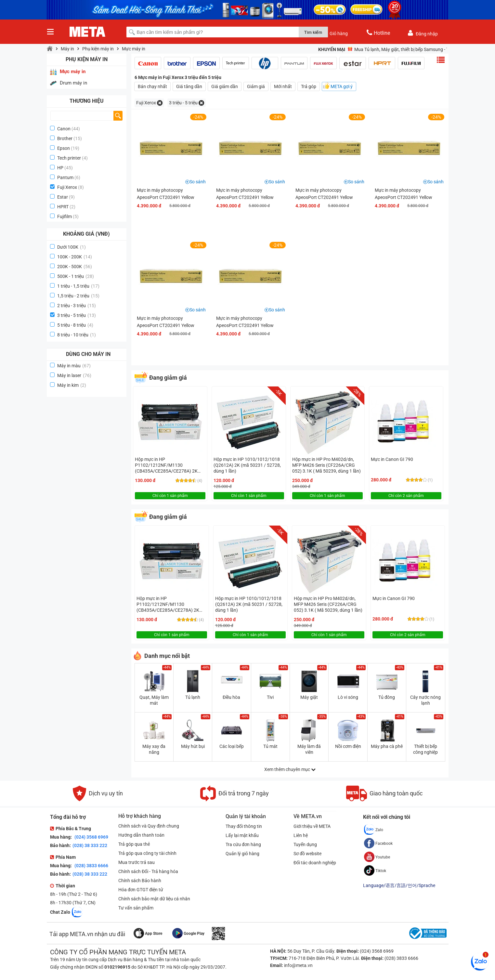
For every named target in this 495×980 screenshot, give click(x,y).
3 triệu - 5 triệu (77, 315)
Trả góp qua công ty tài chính (147, 853)
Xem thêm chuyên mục (290, 769)
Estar (63, 197)
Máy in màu (74, 366)
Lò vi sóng (348, 697)
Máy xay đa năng (154, 749)
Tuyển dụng (306, 844)
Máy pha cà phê (387, 746)
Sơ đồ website (308, 854)
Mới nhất (283, 86)
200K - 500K (75, 267)
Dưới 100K (72, 247)
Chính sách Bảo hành (140, 881)
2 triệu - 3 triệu (77, 306)
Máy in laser (74, 375)
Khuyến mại (332, 49)
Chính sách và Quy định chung (149, 826)
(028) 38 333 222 (90, 845)
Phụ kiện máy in (98, 49)
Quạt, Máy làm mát (154, 700)
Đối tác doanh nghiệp (315, 863)
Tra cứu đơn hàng (243, 844)
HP (60, 168)
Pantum (65, 177)
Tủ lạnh (193, 697)
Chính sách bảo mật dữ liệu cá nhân (154, 899)
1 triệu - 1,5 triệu (78, 286)
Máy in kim (72, 385)
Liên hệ (301, 835)
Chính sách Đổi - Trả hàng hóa (148, 871)
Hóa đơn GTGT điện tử (141, 890)
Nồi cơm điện (348, 746)
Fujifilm (65, 216)
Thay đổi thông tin (244, 826)
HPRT (63, 207)
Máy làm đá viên (309, 749)
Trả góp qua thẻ (134, 844)
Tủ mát (270, 746)
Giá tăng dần (189, 86)
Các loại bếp (232, 746)
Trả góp (309, 86)
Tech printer (69, 158)
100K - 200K (75, 257)
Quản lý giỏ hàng (242, 854)
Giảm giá (256, 86)
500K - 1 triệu (76, 276)
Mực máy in (134, 49)
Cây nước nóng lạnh (425, 700)
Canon (64, 129)
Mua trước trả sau (137, 862)
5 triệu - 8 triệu (75, 325)
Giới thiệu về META (312, 826)
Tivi (270, 697)
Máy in (67, 49)
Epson (64, 148)
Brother (65, 138)
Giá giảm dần (225, 86)
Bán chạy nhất (152, 86)
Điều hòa (231, 697)
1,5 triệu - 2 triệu (78, 296)
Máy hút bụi (193, 746)
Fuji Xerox (67, 187)
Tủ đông (387, 697)
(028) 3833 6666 (91, 866)
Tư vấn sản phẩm (136, 908)
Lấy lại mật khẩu (242, 835)
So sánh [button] (198, 182)
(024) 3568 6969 (91, 837)
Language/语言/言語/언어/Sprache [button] (399, 885)
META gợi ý (342, 86)
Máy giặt (309, 697)
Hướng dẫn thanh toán (141, 835)
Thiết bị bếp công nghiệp (425, 749)
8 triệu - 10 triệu (77, 335)
